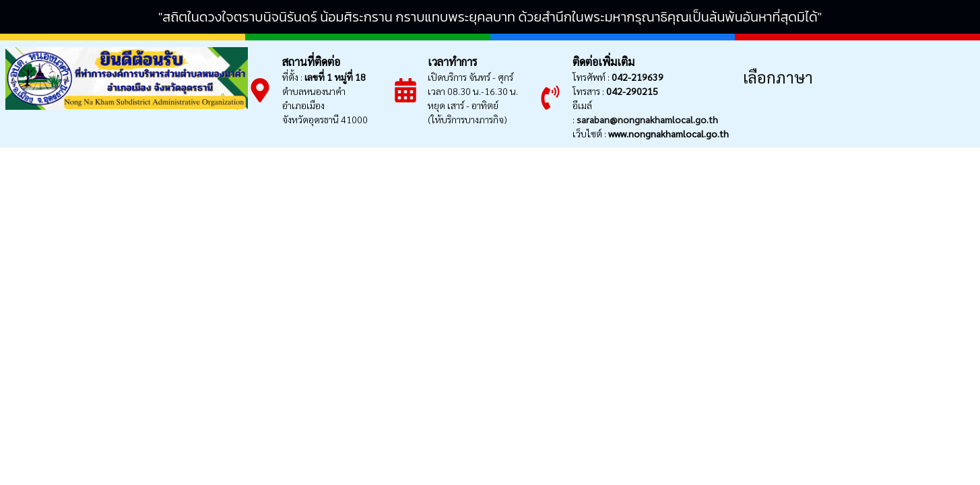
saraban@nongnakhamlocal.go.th (647, 119)
